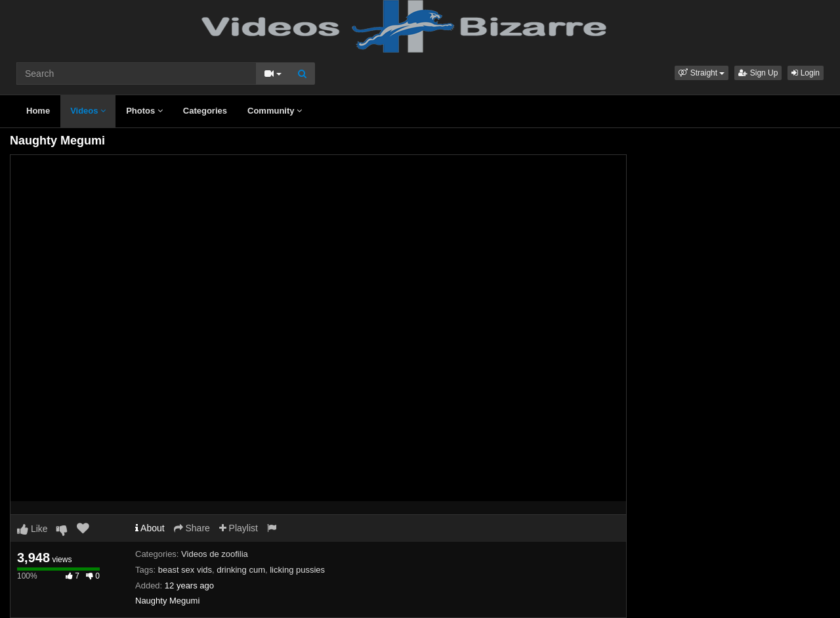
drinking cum (241, 570)
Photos (144, 111)
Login (806, 73)
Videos (88, 111)
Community (275, 111)
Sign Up (758, 73)
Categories (205, 111)
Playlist (239, 528)
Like (32, 529)
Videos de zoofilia (215, 554)
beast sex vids (185, 570)
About (150, 528)
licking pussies (297, 570)
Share (192, 528)
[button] (702, 73)
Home (38, 111)
